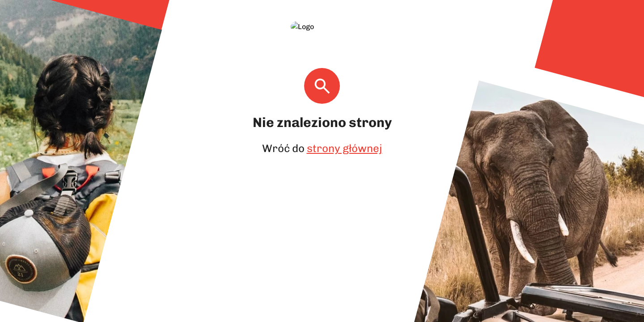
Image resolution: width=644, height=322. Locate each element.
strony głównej (343, 138)
